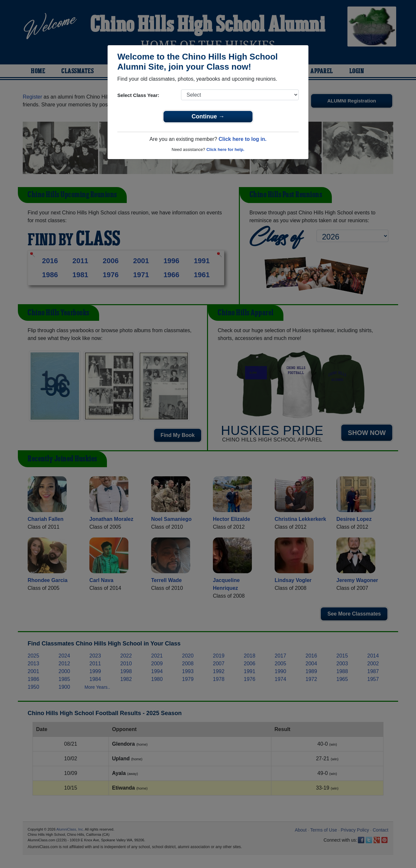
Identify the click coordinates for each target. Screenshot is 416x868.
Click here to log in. (242, 139)
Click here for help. (225, 149)
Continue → (208, 116)
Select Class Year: (138, 95)
